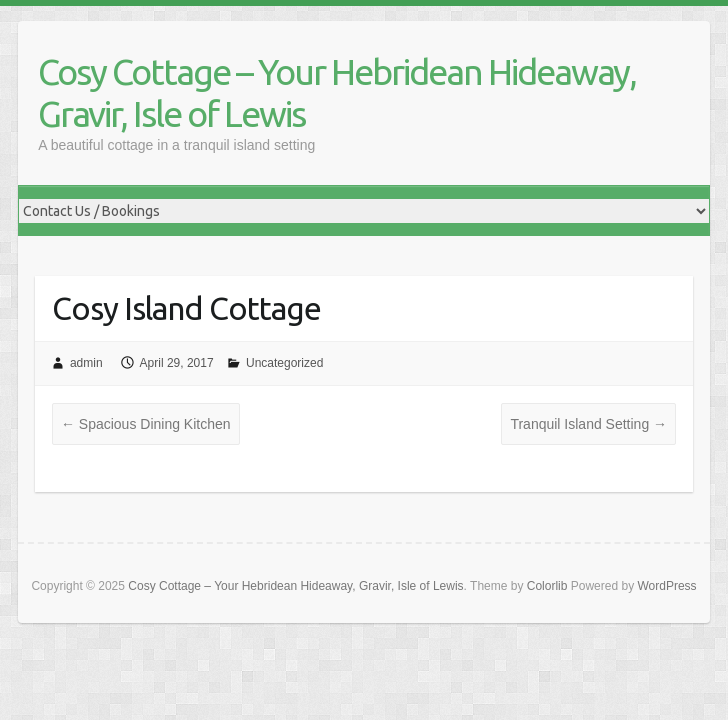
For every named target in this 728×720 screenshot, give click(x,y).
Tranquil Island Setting (588, 424)
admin (86, 363)
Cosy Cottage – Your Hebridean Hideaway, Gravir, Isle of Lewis (337, 92)
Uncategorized (284, 363)
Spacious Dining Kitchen (146, 424)
